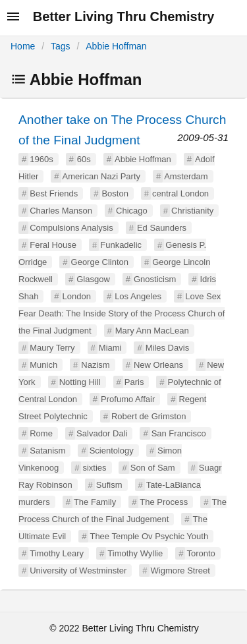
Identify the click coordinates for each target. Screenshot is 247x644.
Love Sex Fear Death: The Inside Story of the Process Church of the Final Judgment (122, 313)
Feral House (53, 245)
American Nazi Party (101, 176)
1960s (41, 159)
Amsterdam (186, 176)
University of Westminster (78, 571)
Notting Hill (80, 382)
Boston (115, 193)
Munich (43, 365)
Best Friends (54, 193)
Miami (110, 348)
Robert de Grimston (149, 416)
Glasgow (93, 279)
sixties (94, 468)
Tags (61, 46)
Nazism (95, 365)
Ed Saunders (162, 228)
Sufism (109, 485)
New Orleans (158, 365)
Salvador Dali (102, 433)
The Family (95, 502)
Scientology (112, 451)
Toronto (201, 553)
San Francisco (179, 433)
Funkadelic (121, 245)
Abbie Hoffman (116, 46)
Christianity (192, 211)
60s (84, 159)
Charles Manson (61, 211)
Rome (41, 433)
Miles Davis (167, 348)
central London (180, 193)
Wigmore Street (180, 571)
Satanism (47, 451)
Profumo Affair (128, 399)
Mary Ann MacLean (152, 331)
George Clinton (100, 262)
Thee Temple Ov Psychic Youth (149, 536)
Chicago (132, 211)
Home (23, 46)
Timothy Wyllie (135, 553)
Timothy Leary (57, 553)
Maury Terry (52, 348)
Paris (134, 382)
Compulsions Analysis (71, 228)
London (77, 296)
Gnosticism (155, 279)
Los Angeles (138, 296)
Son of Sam (153, 468)
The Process (164, 502)
